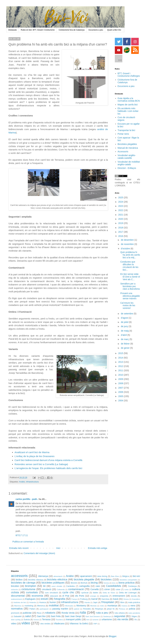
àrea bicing (102, 576)
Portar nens (123, 134)
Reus (39, 613)
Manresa (18, 606)
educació (54, 596)
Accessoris (123, 152)
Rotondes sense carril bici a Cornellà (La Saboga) (41, 464)
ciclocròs (14, 590)
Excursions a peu (96, 30)
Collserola (61, 590)
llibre (122, 602)
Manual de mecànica (128, 148)
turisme (96, 620)
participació (44, 609)
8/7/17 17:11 (22, 535)
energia (93, 596)
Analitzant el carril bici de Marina (32, 452)
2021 (121, 215)
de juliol (125, 322)
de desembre (128, 240)
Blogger (113, 636)
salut (28, 616)
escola (134, 596)
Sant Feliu (56, 616)
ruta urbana (120, 613)
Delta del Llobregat (128, 593)
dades (95, 593)
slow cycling (16, 620)
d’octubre (126, 249)
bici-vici (136, 576)
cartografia (84, 586)
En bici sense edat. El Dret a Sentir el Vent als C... (130, 277)
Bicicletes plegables (127, 144)
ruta (83, 612)
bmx (114, 583)
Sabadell (18, 616)
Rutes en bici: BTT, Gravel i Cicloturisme (38, 30)
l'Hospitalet (108, 602)
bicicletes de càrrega (23, 583)
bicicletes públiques (53, 583)
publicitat (27, 613)
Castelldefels (114, 586)
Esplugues (30, 599)
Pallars (32, 609)
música (124, 606)
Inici (58, 548)
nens (133, 606)
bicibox (19, 580)
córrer (107, 589)
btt (44, 586)
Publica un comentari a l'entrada (28, 542)
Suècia (27, 620)
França (74, 599)
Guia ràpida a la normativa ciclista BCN (129, 100)
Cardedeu (71, 586)
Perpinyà (99, 609)
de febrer (126, 344)
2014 (121, 358)
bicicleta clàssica (36, 580)
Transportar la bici (126, 130)
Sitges (134, 616)
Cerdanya (132, 586)
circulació (47, 589)
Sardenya (107, 616)
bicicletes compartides (128, 580)
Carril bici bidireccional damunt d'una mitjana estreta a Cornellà (49, 460)
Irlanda (87, 602)
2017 (121, 232)
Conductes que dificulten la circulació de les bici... (129, 266)
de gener (125, 348)
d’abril (124, 335)
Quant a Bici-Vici (114, 30)
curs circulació (52, 593)
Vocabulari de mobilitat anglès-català (129, 163)
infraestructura (32, 482)
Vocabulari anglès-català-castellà (127, 157)
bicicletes (106, 580)
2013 (121, 362)
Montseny (81, 606)
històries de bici (20, 602)
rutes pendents (134, 613)
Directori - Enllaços (127, 168)
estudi (44, 599)
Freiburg (84, 599)
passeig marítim (60, 609)
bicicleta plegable (84, 580)
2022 (121, 210)
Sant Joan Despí (73, 616)
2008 (121, 383)
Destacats (13, 30)
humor (53, 602)
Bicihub (84, 583)
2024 (121, 202)
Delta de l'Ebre (109, 593)
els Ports (80, 596)
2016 (121, 236)
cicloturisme (28, 589)
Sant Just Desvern (93, 616)
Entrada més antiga (98, 548)
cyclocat (85, 593)
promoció (15, 613)
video (14, 624)
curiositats (32, 592)
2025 (121, 197)
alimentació (58, 576)
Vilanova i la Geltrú (79, 624)
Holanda (33, 602)
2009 (121, 379)
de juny (125, 326)
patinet (77, 609)
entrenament (119, 596)
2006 (121, 392)
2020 (121, 219)
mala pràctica (134, 602)
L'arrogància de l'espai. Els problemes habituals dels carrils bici (48, 468)
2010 (121, 375)
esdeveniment (17, 599)
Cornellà (95, 589)
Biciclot (74, 583)
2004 (121, 401)
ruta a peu (102, 613)
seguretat (120, 616)
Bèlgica (126, 576)
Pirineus (122, 609)
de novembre (128, 244)
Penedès (87, 609)
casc (98, 586)
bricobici (15, 586)
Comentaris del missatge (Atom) (39, 553)
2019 (121, 223)
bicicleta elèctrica (57, 580)
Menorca (41, 606)
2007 (121, 388)
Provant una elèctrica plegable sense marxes (130, 296)
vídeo (26, 623)
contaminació (76, 589)
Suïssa (36, 620)
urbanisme (107, 619)
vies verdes (45, 624)
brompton (31, 586)
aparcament (86, 576)
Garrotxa (105, 599)
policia (132, 609)
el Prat (66, 596)
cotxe (118, 590)
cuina (126, 590)
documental (18, 596)
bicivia (106, 583)
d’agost (125, 318)
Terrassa (46, 619)
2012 (121, 366)
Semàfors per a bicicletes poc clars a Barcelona (130, 286)
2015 (121, 353)
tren (88, 620)
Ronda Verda (68, 613)
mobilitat (54, 605)
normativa (17, 609)
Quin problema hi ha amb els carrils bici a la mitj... (130, 255)
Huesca (43, 602)
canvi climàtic (57, 586)
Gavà (115, 599)
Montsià (93, 606)
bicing (94, 583)
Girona (126, 599)
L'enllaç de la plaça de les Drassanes (35, 456)
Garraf (94, 599)
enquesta (104, 596)
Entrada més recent (19, 548)
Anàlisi (22, 482)
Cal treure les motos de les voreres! (128, 306)
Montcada (69, 606)
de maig (125, 331)
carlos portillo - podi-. (27, 499)
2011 (121, 370)
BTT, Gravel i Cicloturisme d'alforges (129, 75)
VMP (95, 624)
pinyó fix (111, 609)
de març (125, 339)
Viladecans (59, 624)
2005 (121, 396)
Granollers (136, 599)
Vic (136, 620)
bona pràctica (127, 583)
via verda (123, 619)
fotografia (60, 599)
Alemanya (43, 576)
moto (102, 606)
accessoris (19, 576)
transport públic (73, 619)
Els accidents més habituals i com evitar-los (128, 111)
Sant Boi (41, 616)
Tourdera (59, 620)
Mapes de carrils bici (128, 105)
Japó (95, 602)
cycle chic (68, 592)
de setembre (127, 314)
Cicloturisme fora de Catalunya (72, 30)
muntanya (112, 606)
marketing (29, 606)
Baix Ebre (115, 576)
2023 (121, 206)
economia (37, 596)
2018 (121, 228)
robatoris (50, 613)
